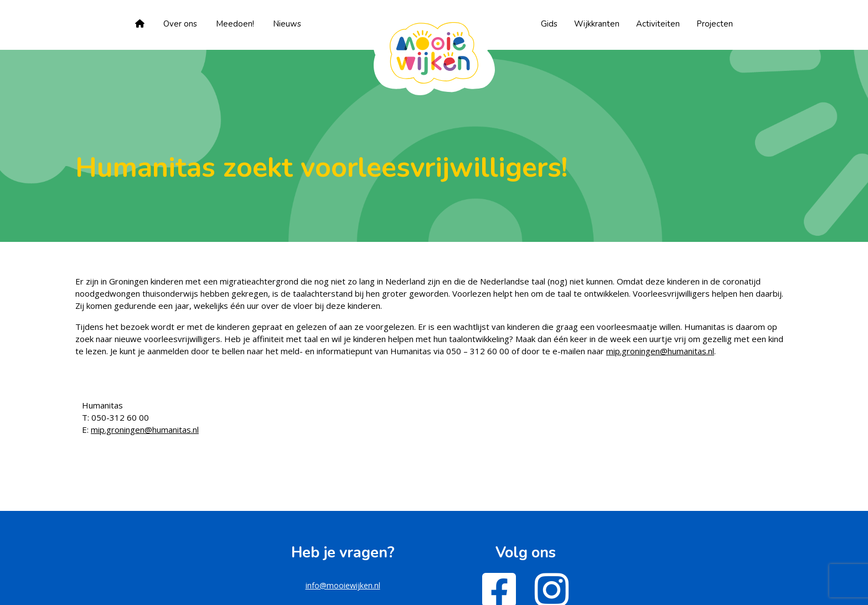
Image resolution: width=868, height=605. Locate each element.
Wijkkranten (597, 24)
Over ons (180, 24)
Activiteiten (658, 24)
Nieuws (287, 24)
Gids (549, 24)
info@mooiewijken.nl (343, 585)
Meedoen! (235, 24)
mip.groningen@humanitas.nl (660, 351)
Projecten (715, 24)
